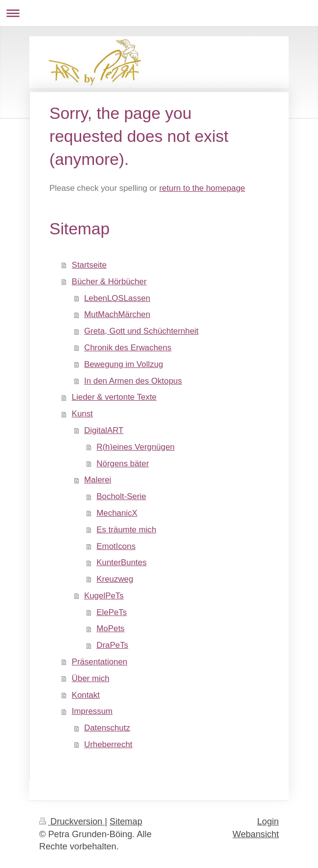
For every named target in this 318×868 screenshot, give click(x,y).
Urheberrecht (108, 744)
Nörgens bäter (123, 464)
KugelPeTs (104, 596)
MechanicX (117, 513)
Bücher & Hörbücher (109, 282)
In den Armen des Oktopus (133, 381)
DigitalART (104, 430)
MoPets (110, 628)
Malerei (98, 480)
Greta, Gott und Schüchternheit (141, 331)
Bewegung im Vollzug (124, 364)
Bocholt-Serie (121, 496)
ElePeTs (112, 612)
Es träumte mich (126, 530)
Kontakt (86, 695)
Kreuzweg (115, 579)
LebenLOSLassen (117, 298)
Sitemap (126, 822)
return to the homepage (202, 188)
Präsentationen (100, 662)
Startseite (89, 265)
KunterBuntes (121, 562)
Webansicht (256, 834)
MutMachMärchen (117, 314)
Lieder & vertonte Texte (114, 397)
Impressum (92, 711)
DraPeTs (112, 645)
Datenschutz (107, 728)
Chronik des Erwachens (128, 348)
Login (268, 822)
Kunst (82, 414)
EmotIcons (116, 546)
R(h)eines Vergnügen (136, 447)
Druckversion (72, 822)
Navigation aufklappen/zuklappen (159, 13)
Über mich (91, 678)
